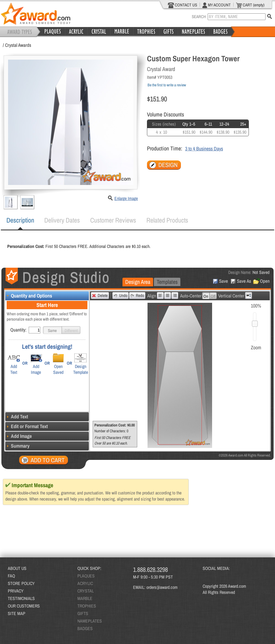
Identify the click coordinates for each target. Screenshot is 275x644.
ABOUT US (17, 568)
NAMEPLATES (90, 621)
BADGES (85, 628)
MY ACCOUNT (217, 5)
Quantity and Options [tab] (29, 296)
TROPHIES (87, 606)
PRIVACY (16, 591)
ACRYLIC (85, 583)
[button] (52, 330)
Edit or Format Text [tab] (27, 426)
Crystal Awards (18, 45)
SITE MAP (17, 613)
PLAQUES (86, 576)
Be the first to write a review (167, 85)
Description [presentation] (20, 220)
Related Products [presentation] (167, 220)
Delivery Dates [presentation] (62, 220)
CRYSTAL (86, 591)
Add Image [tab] (19, 436)
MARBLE (85, 598)
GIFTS (83, 613)
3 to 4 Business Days (204, 149)
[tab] (20, 220)
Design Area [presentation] (138, 282)
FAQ (11, 576)
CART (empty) (250, 5)
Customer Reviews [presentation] (113, 220)
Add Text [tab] (17, 417)
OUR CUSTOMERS (24, 606)
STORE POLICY (21, 583)
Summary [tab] (17, 446)
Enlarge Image (126, 198)
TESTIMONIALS (21, 598)
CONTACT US (182, 5)
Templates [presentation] (167, 282)
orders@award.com (162, 587)
